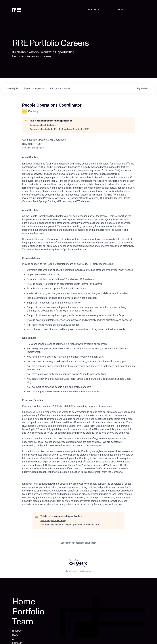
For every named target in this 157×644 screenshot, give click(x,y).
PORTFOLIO (94, 10)
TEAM (120, 10)
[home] (22, 10)
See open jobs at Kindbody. (43, 125)
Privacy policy (72, 571)
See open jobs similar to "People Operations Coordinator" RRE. (60, 129)
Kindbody (27, 164)
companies (34, 89)
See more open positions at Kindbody (78, 543)
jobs (12, 89)
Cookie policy (85, 571)
